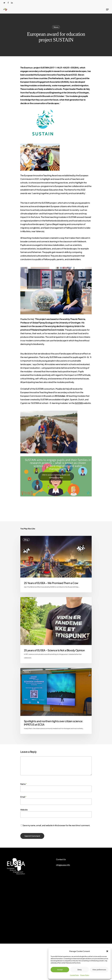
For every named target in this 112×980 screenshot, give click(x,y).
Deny (79, 970)
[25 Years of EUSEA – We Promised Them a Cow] (56, 564)
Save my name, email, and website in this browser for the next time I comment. (56, 825)
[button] (107, 951)
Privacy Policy (85, 975)
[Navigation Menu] (107, 10)
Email (23, 797)
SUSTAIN (79, 403)
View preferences (99, 970)
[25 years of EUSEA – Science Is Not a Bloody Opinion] (56, 630)
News (56, 27)
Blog (26, 540)
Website (24, 810)
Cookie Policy (75, 975)
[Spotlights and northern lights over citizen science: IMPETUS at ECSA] (56, 701)
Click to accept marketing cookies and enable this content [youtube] (56, 476)
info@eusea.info (63, 865)
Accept (60, 970)
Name (24, 784)
